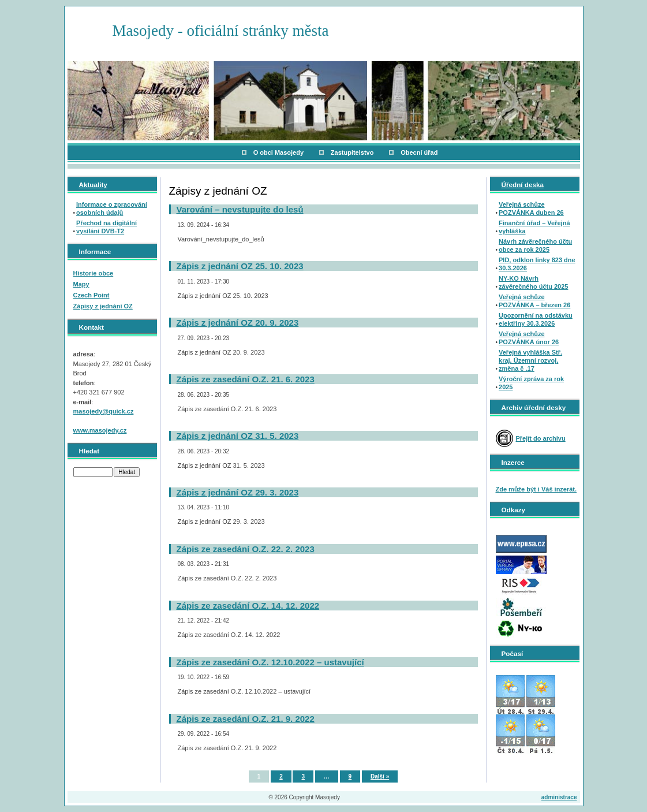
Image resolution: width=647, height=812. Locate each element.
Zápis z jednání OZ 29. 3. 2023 (238, 492)
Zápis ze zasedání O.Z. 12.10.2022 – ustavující (270, 662)
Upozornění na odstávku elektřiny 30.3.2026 (536, 319)
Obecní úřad (419, 152)
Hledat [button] (127, 472)
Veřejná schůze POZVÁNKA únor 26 (529, 338)
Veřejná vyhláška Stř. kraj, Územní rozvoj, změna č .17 (530, 360)
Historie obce (94, 273)
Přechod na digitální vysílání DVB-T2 (106, 227)
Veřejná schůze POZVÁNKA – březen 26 (534, 301)
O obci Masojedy (278, 152)
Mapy (81, 284)
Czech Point (91, 295)
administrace (559, 797)
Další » (380, 776)
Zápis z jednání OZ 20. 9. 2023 (238, 323)
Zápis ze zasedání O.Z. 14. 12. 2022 (248, 606)
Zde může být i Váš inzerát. (536, 489)
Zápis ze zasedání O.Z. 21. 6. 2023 (246, 379)
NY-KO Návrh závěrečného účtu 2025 (533, 282)
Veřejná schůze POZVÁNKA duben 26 (531, 208)
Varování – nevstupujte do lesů (240, 209)
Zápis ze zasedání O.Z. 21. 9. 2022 (246, 719)
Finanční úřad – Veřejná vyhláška (534, 227)
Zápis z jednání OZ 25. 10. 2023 (240, 266)
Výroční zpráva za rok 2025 (531, 383)
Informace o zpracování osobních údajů (112, 208)
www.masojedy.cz (100, 430)
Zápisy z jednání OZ (103, 306)
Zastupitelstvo (352, 152)
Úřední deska (523, 185)
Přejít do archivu (541, 438)
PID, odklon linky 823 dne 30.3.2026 (537, 264)
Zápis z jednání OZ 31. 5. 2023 (238, 436)
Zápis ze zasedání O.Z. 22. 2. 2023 (246, 549)
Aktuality (93, 185)
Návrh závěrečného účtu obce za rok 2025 (535, 245)
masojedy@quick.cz (104, 411)
